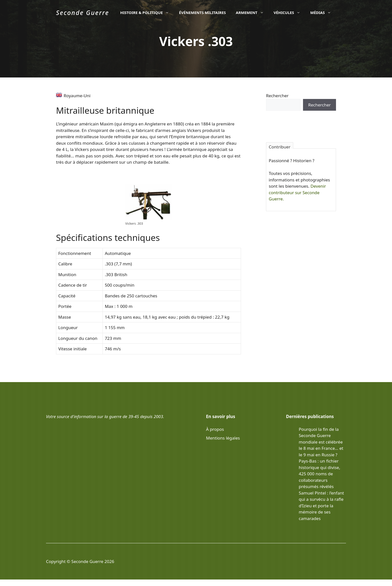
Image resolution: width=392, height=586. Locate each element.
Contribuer (280, 146)
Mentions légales (223, 438)
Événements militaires (202, 12)
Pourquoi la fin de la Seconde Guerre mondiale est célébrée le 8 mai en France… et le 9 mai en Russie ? (321, 442)
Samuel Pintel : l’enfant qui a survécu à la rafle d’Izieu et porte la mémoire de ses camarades (321, 506)
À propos (215, 429)
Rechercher (277, 96)
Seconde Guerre (82, 12)
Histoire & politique (147, 12)
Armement (252, 12)
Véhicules (289, 12)
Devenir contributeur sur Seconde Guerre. (297, 192)
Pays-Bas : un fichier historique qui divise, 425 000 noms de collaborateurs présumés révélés (319, 474)
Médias (323, 12)
